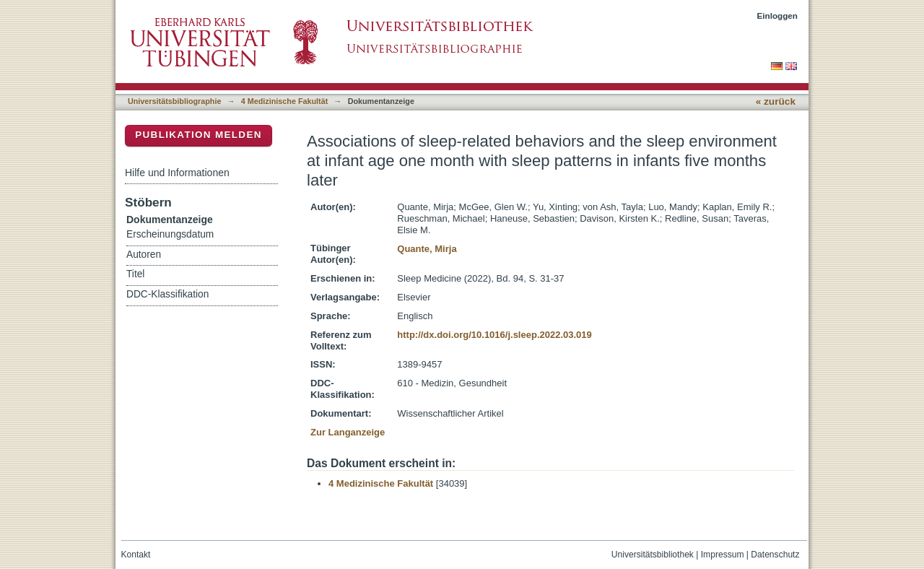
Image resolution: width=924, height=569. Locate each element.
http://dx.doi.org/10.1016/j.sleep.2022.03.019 (494, 335)
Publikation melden (199, 135)
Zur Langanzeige (348, 432)
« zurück (776, 101)
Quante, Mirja (427, 249)
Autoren (144, 255)
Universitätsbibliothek (653, 555)
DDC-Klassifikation (167, 294)
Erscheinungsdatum (170, 234)
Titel (135, 274)
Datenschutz (775, 555)
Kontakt (136, 555)
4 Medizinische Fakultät (284, 101)
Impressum (723, 555)
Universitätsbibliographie (174, 101)
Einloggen (778, 16)
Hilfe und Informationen (177, 173)
